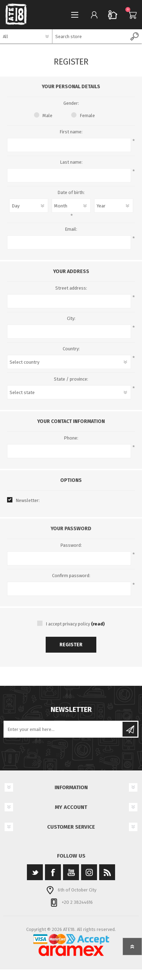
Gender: (71, 103)
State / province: (71, 379)
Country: (71, 349)
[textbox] (90, 36)
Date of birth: (71, 192)
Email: (71, 229)
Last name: (71, 162)
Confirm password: (71, 576)
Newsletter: (28, 500)
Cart (130, 15)
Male (47, 116)
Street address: (71, 288)
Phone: (71, 438)
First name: (71, 132)
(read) (98, 624)
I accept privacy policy (68, 624)
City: (71, 318)
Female (87, 116)
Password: (71, 545)
